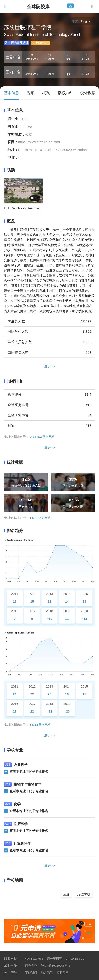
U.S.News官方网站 (42, 437)
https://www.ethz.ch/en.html (39, 142)
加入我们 (47, 973)
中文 (75, 21)
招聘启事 (63, 973)
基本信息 (13, 110)
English (86, 21)
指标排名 (13, 381)
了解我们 (31, 973)
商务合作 (31, 966)
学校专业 (13, 750)
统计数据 (13, 462)
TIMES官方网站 (40, 518)
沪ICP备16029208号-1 (55, 966)
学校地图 (13, 880)
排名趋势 (13, 531)
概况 (9, 221)
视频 (9, 170)
